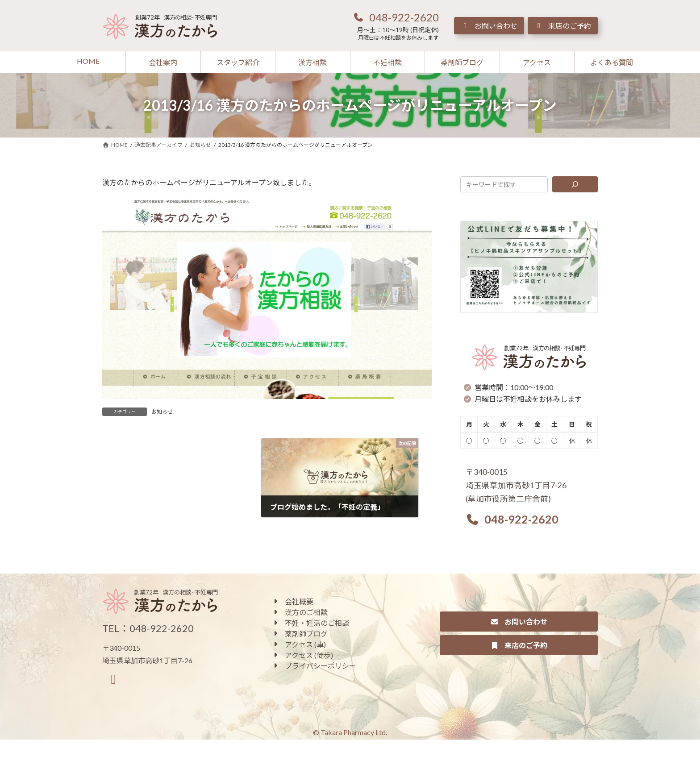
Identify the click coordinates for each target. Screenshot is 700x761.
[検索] (575, 184)
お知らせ (162, 412)
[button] (396, 17)
